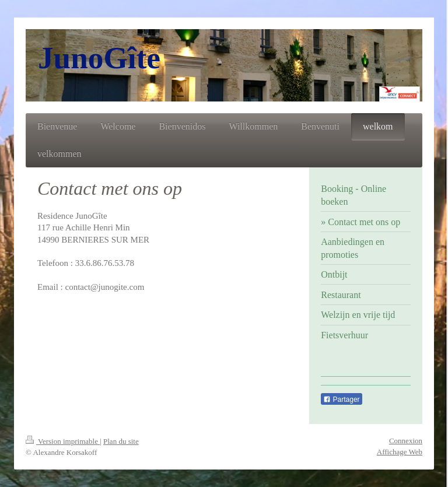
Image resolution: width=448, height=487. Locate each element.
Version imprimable (63, 441)
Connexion (406, 441)
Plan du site (121, 441)
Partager (341, 400)
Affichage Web (400, 452)
